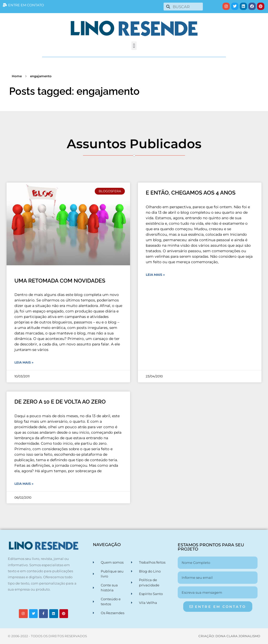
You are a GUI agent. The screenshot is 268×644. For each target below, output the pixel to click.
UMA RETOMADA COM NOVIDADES (60, 281)
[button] (134, 46)
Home (17, 76)
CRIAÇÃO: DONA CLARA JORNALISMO (229, 636)
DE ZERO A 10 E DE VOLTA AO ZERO (60, 402)
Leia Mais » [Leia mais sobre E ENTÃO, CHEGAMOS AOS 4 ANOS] (155, 275)
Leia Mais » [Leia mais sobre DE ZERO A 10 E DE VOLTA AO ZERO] (24, 484)
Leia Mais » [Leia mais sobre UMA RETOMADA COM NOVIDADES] (24, 362)
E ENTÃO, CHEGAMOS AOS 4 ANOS (191, 193)
